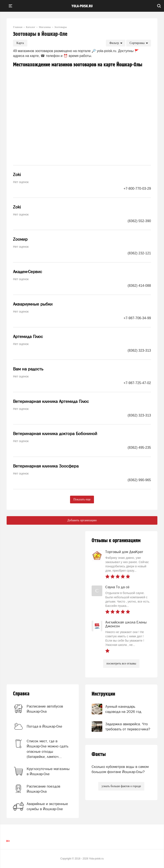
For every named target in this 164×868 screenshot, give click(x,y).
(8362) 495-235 (139, 448)
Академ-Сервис (28, 272)
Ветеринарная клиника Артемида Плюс (51, 401)
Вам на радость (28, 369)
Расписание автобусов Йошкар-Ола (45, 709)
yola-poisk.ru (82, 6)
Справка (21, 694)
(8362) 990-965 (139, 480)
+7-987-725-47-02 (137, 383)
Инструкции (103, 694)
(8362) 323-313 (139, 350)
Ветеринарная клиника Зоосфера (46, 466)
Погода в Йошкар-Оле (44, 726)
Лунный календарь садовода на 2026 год (123, 709)
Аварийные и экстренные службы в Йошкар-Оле (47, 806)
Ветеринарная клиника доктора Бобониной (55, 434)
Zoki (17, 175)
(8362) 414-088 (139, 286)
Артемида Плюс (28, 336)
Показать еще (82, 499)
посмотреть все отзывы (121, 663)
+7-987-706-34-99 (137, 318)
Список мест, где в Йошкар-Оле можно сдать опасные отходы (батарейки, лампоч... (48, 749)
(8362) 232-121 (139, 253)
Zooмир (20, 239)
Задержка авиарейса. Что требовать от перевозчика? (128, 727)
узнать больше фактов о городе (121, 786)
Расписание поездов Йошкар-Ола (43, 789)
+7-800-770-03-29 (137, 189)
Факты (99, 754)
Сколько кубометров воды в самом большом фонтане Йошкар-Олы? (120, 769)
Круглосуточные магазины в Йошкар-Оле (48, 771)
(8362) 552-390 (139, 221)
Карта (20, 43)
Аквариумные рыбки (33, 304)
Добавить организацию (82, 520)
